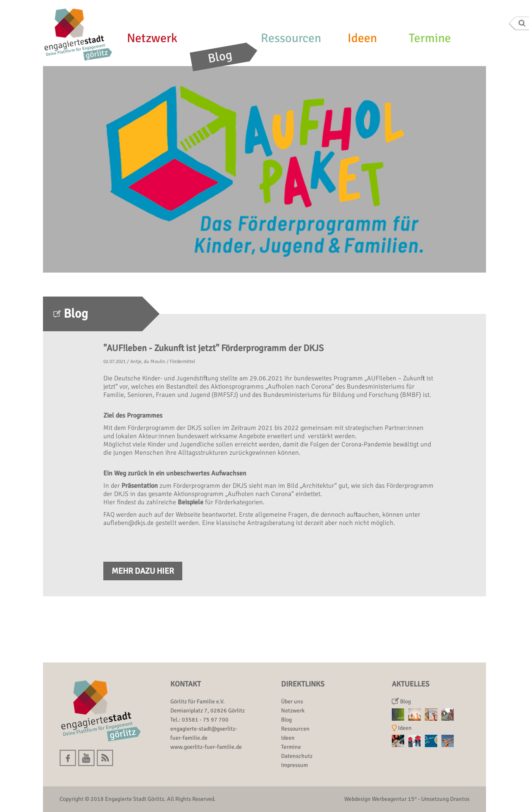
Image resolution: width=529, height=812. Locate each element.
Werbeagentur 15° (394, 799)
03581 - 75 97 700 (205, 720)
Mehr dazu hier (143, 571)
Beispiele (191, 502)
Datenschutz (297, 756)
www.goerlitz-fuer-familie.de (206, 747)
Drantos (460, 799)
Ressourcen (291, 38)
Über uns (292, 702)
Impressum (294, 765)
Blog (220, 57)
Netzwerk (152, 38)
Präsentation (140, 486)
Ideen (362, 38)
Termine (430, 38)
